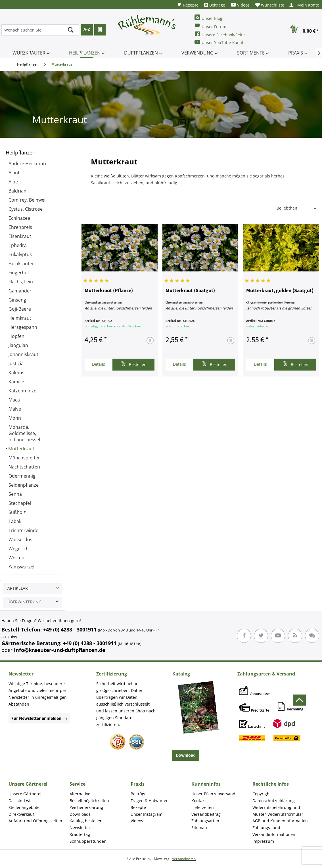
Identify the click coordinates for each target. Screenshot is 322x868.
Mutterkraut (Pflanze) (109, 291)
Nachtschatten (24, 467)
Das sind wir (20, 801)
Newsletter (80, 828)
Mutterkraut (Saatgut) (190, 291)
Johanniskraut (23, 354)
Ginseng (17, 300)
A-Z (87, 29)
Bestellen (134, 364)
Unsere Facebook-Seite (220, 34)
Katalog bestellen (86, 821)
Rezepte (188, 5)
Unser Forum (210, 26)
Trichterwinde (23, 530)
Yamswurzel (21, 567)
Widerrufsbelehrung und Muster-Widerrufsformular (278, 811)
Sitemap (199, 828)
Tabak (15, 521)
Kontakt (199, 801)
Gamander (20, 291)
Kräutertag (80, 834)
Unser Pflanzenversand (213, 794)
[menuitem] (188, 5)
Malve (15, 409)
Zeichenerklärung (86, 807)
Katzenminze (22, 391)
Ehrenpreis (20, 227)
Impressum (263, 841)
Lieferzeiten (203, 807)
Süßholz (17, 512)
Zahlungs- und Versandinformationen (274, 831)
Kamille (16, 382)
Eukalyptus (20, 254)
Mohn (15, 418)
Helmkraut (20, 318)
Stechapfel (20, 503)
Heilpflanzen (21, 152)
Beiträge (215, 5)
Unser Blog (208, 18)
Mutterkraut (21, 449)
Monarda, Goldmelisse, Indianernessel (24, 433)
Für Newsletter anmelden (39, 718)
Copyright (262, 794)
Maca (14, 400)
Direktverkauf (21, 814)
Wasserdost (21, 539)
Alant (14, 173)
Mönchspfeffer (24, 458)
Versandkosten (184, 859)
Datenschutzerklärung (274, 801)
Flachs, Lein (21, 282)
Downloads (80, 814)
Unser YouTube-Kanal (219, 42)
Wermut (17, 558)
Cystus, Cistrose (26, 209)
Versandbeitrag (206, 814)
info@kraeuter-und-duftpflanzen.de (60, 650)
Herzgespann (23, 327)
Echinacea (19, 218)
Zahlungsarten (205, 821)
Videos (240, 5)
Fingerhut (19, 273)
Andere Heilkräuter (29, 164)
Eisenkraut (20, 236)
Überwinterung (24, 602)
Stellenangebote (24, 807)
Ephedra (18, 245)
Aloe (13, 182)
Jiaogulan (18, 345)
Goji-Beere (20, 309)
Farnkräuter (21, 263)
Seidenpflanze (24, 485)
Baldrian (17, 191)
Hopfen (16, 336)
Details (99, 364)
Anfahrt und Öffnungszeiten (35, 821)
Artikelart (19, 588)
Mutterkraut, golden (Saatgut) (280, 291)
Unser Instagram (147, 814)
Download (186, 755)
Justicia (16, 363)
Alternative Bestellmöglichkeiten (89, 797)
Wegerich (19, 549)
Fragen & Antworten (150, 801)
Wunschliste (270, 5)
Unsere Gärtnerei (25, 794)
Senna (15, 494)
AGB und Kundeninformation (280, 821)
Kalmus (16, 373)
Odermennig (22, 476)
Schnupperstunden (88, 841)
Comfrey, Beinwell (28, 200)
